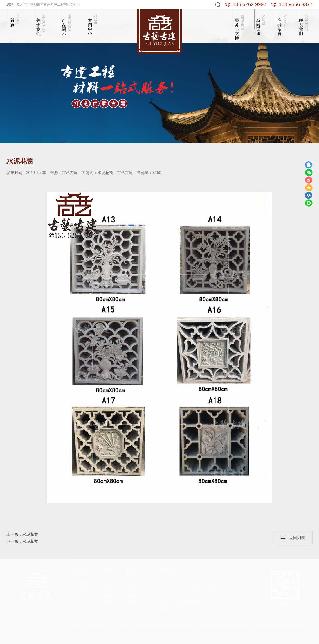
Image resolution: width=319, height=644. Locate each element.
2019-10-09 (36, 173)
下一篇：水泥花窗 (22, 542)
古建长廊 (107, 596)
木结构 (132, 582)
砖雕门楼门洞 (138, 589)
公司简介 (81, 582)
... (101, 610)
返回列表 (293, 538)
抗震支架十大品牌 (206, 625)
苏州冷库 (249, 625)
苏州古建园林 (287, 625)
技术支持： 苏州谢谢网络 (134, 625)
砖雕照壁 (107, 589)
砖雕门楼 (107, 582)
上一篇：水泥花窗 (22, 535)
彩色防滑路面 (231, 625)
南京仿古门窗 (266, 625)
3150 (157, 173)
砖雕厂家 (185, 625)
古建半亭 (107, 603)
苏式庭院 (134, 603)
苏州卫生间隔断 (166, 625)
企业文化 (81, 589)
